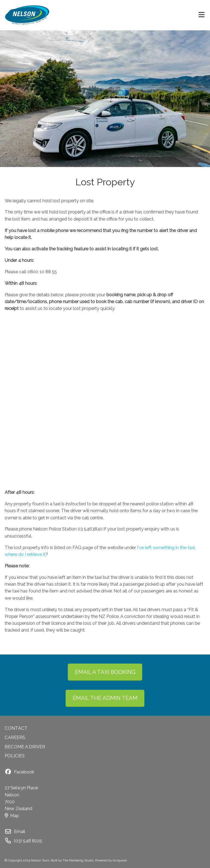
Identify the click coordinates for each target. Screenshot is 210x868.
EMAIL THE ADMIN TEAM (105, 698)
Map (12, 816)
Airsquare (120, 860)
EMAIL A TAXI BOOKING (105, 672)
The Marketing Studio (78, 860)
